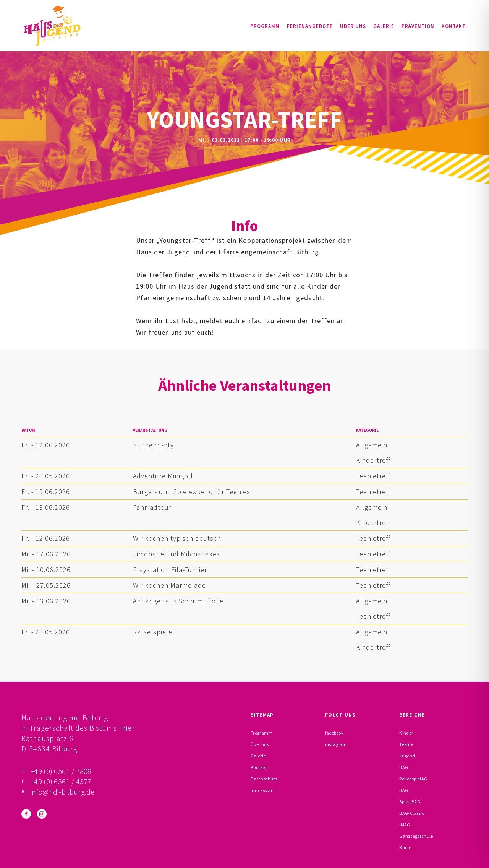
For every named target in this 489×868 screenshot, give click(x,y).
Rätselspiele (153, 632)
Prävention (418, 26)
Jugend (407, 756)
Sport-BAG (410, 802)
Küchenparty (153, 445)
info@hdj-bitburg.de (63, 792)
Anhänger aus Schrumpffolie (178, 601)
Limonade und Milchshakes (176, 554)
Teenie (406, 744)
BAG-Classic (412, 813)
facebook (334, 733)
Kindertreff (373, 460)
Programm (265, 26)
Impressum (262, 790)
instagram (336, 744)
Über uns (353, 26)
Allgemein (372, 445)
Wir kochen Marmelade (169, 585)
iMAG (405, 825)
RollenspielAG (413, 779)
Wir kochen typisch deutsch (177, 538)
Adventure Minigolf (163, 476)
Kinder (406, 733)
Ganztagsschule (416, 836)
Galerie (384, 26)
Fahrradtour (152, 507)
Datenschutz (264, 779)
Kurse (405, 848)
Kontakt (454, 26)
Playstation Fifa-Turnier (170, 570)
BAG (404, 767)
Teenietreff (373, 476)
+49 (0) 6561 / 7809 (61, 771)
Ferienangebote (310, 26)
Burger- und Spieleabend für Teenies (192, 492)
